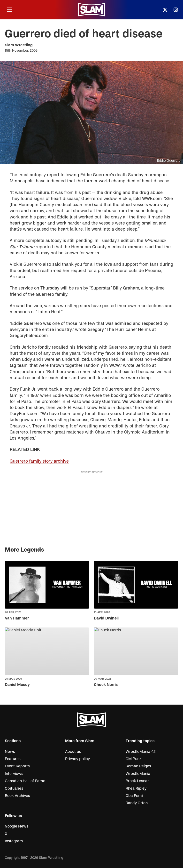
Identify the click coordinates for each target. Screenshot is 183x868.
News (10, 752)
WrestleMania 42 (141, 752)
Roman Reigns (138, 766)
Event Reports (17, 766)
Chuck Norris (106, 685)
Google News (17, 826)
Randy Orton (137, 803)
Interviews (14, 774)
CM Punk (134, 759)
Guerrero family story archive (39, 461)
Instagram (14, 841)
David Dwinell (106, 618)
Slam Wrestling (19, 45)
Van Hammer (17, 618)
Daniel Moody (17, 685)
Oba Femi (134, 796)
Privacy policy (77, 759)
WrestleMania (138, 774)
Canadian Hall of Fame (25, 781)
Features (13, 759)
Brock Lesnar (137, 781)
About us (73, 752)
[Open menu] (9, 10)
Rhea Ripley (136, 788)
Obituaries (14, 788)
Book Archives (17, 796)
